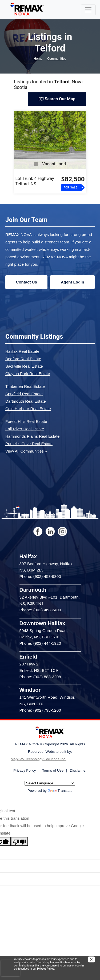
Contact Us (27, 282)
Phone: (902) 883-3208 (40, 677)
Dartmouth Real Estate (26, 401)
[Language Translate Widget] (50, 783)
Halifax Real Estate (22, 351)
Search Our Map (57, 99)
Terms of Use (53, 770)
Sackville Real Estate (24, 366)
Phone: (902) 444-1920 (40, 643)
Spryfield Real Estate (24, 394)
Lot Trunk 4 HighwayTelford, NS (35, 181)
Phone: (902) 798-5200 (40, 710)
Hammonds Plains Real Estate (32, 436)
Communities (57, 59)
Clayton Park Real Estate (28, 374)
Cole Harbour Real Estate (28, 409)
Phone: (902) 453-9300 (40, 576)
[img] (94, 959)
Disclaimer (78, 770)
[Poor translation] (19, 841)
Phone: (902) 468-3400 (40, 610)
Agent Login (72, 282)
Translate (60, 791)
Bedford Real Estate (23, 359)
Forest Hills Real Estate (26, 421)
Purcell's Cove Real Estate (29, 444)
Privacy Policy (45, 969)
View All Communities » (26, 451)
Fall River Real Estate (25, 429)
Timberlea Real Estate (25, 386)
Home (38, 59)
